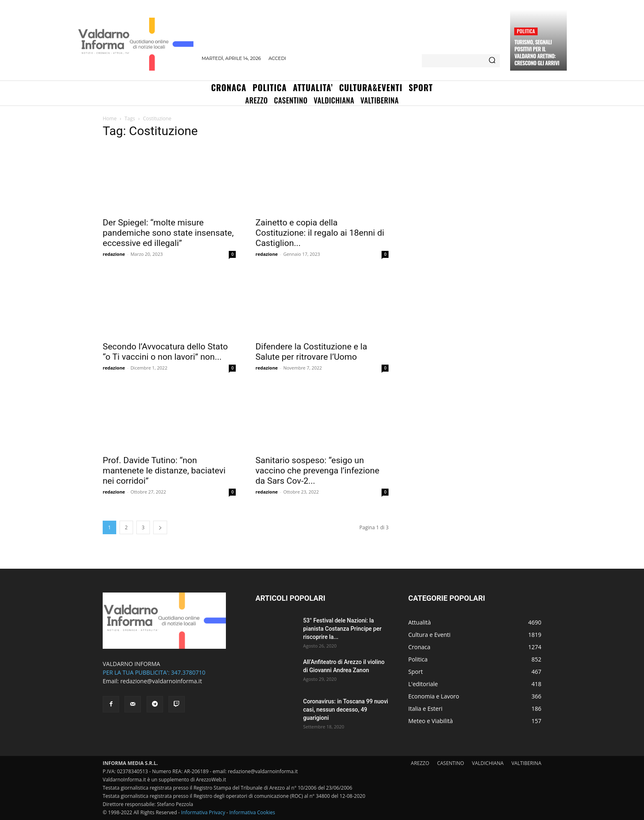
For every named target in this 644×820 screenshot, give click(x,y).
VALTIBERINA (526, 763)
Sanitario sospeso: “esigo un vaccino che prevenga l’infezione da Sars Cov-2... (317, 471)
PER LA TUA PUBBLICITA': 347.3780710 (154, 672)
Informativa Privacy (203, 812)
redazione (114, 254)
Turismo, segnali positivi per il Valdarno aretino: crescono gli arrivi (537, 52)
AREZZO (420, 763)
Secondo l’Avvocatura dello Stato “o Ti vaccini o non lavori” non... (165, 352)
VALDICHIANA (488, 763)
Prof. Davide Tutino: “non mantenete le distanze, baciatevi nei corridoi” (164, 471)
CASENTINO (451, 763)
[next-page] (160, 527)
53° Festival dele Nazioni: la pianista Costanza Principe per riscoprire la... (342, 629)
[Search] (492, 61)
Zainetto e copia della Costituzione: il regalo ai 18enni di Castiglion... (320, 233)
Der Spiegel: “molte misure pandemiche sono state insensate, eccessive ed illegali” (168, 233)
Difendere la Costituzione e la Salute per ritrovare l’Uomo (311, 352)
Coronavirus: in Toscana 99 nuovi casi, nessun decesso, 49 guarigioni (346, 710)
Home (110, 118)
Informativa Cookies (252, 812)
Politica (526, 31)
